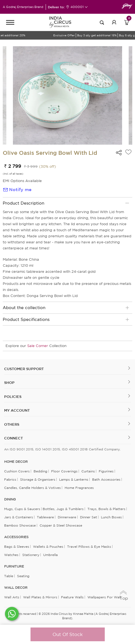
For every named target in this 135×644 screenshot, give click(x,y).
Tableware (45, 517)
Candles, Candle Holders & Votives (32, 488)
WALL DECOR (16, 588)
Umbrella (50, 555)
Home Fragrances (79, 488)
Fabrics (10, 479)
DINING (10, 499)
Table (9, 576)
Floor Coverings (64, 471)
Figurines (106, 471)
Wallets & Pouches (48, 547)
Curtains (88, 471)
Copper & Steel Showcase (61, 525)
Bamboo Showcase (20, 525)
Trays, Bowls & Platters (106, 509)
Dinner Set (89, 517)
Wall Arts (12, 597)
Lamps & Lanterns (74, 479)
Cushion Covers (17, 471)
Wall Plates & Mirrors (40, 597)
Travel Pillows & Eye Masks (89, 547)
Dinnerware (67, 517)
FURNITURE (14, 566)
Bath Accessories (106, 479)
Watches (11, 555)
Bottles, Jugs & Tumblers (63, 509)
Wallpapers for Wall (104, 597)
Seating (23, 576)
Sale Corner (38, 346)
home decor (16, 462)
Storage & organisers (38, 479)
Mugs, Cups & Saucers (22, 509)
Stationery (31, 555)
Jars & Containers (19, 517)
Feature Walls (72, 597)
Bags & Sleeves (17, 547)
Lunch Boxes (111, 517)
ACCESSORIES (16, 537)
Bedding (40, 471)
